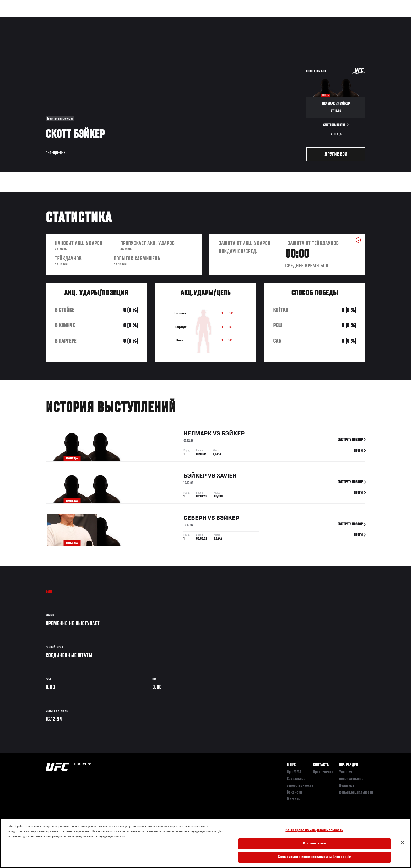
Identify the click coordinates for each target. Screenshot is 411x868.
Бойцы (86, 20)
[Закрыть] (403, 843)
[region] (206, 843)
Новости (108, 20)
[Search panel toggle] (368, 20)
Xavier (227, 477)
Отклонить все (315, 844)
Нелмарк (198, 435)
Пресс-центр (323, 772)
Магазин (354, 20)
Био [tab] (49, 592)
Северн (195, 519)
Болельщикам (298, 20)
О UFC (291, 765)
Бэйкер (233, 435)
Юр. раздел (349, 765)
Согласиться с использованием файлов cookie (314, 857)
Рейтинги (64, 20)
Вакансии (294, 792)
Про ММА (294, 772)
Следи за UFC (328, 20)
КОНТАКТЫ (321, 765)
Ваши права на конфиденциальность (314, 830)
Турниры (41, 20)
